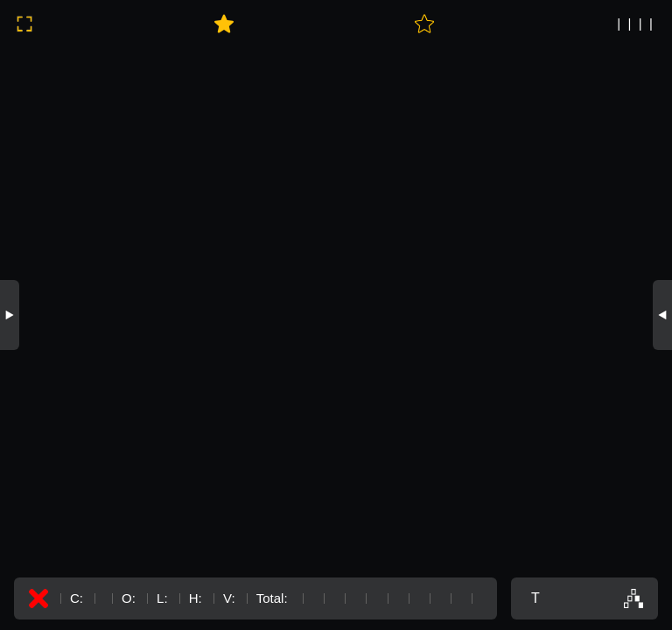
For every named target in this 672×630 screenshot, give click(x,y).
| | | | (635, 23)
